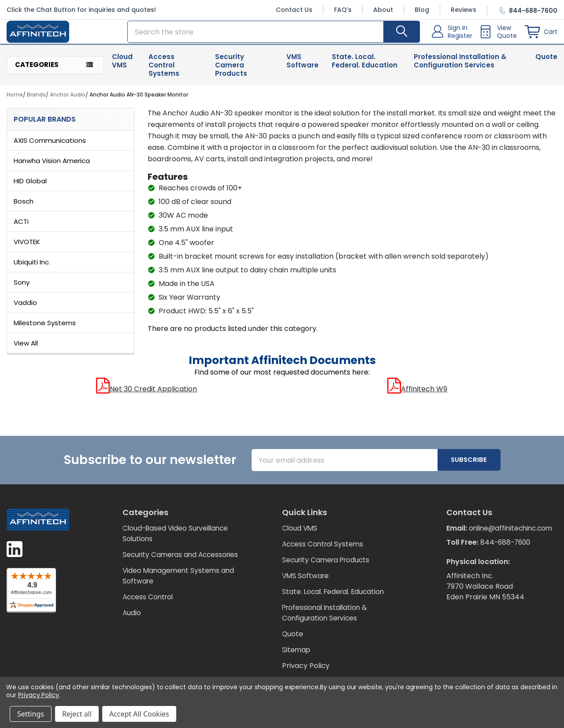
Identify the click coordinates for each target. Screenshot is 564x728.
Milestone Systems (45, 328)
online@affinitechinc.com (490, 544)
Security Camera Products (231, 70)
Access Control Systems (164, 70)
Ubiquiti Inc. (32, 267)
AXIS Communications (50, 146)
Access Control (149, 613)
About (383, 10)
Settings (31, 714)
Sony (22, 288)
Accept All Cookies (139, 714)
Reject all (77, 714)
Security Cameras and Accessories (161, 565)
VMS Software (302, 66)
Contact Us (294, 10)
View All (26, 348)
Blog (422, 10)
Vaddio (25, 308)
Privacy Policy (306, 671)
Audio (132, 629)
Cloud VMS (122, 66)
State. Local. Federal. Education (365, 66)
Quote (546, 62)
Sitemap (297, 655)
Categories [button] (37, 70)
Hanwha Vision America (52, 166)
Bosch (24, 206)
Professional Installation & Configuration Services (460, 66)
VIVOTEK (27, 247)
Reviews (464, 10)
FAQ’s (343, 10)
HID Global (30, 186)
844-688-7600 (507, 558)
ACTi (21, 227)
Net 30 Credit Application (147, 394)
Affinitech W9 (417, 394)
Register (460, 38)
